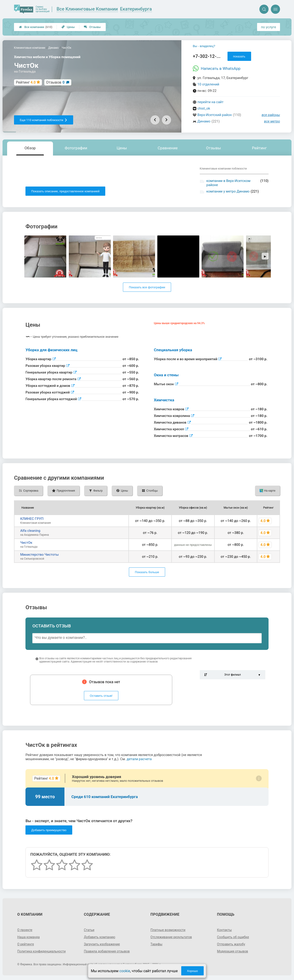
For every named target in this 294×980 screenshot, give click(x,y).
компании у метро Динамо (228, 191)
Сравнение (168, 148)
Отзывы (92, 27)
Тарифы (156, 944)
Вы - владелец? (204, 46)
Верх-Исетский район (215, 115)
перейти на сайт (211, 102)
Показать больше (147, 572)
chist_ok (204, 108)
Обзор (30, 148)
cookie (125, 971)
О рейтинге (26, 944)
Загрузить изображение (102, 944)
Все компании (36, 27)
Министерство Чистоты (39, 555)
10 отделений (208, 84)
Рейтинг (259, 148)
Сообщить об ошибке (233, 937)
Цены (68, 27)
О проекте (25, 930)
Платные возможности (168, 930)
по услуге (269, 27)
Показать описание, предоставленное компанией (65, 191)
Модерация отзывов (232, 951)
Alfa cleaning (30, 531)
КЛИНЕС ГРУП (32, 519)
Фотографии (76, 148)
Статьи (89, 930)
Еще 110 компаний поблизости (43, 120)
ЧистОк (26, 543)
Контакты (224, 930)
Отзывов (55, 82)
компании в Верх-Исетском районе (228, 183)
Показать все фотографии (147, 287)
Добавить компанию (100, 937)
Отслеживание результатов (171, 937)
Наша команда (28, 937)
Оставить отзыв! (101, 696)
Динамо (204, 121)
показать (239, 56)
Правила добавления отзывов (107, 951)
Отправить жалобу (231, 944)
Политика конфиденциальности (41, 951)
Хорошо (192, 971)
